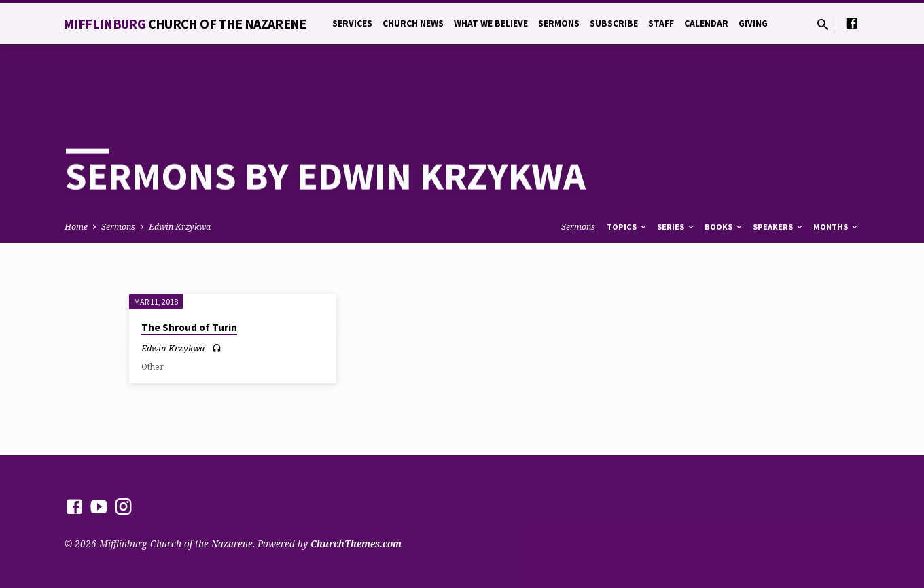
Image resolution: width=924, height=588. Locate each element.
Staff (661, 23)
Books (724, 180)
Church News (413, 23)
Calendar (706, 23)
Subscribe (614, 23)
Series (676, 180)
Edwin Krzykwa (180, 180)
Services (352, 23)
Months (836, 180)
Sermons (559, 23)
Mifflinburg (185, 23)
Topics (627, 180)
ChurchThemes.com (356, 543)
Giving (753, 23)
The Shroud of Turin (189, 281)
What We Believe (491, 23)
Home (76, 180)
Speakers (779, 180)
